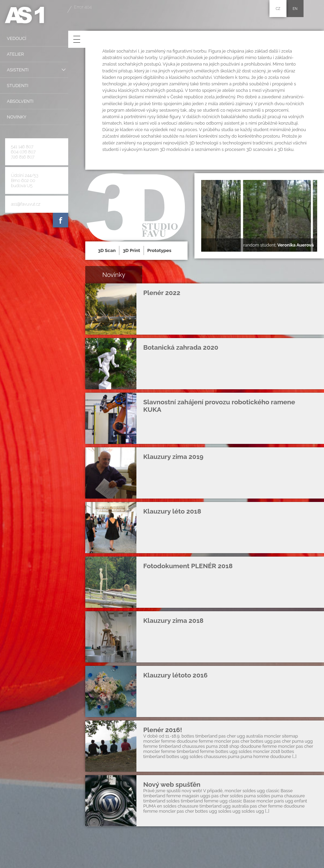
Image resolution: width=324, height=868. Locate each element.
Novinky (17, 117)
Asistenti (18, 70)
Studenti (18, 86)
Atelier (15, 54)
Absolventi (20, 101)
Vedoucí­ (17, 38)
